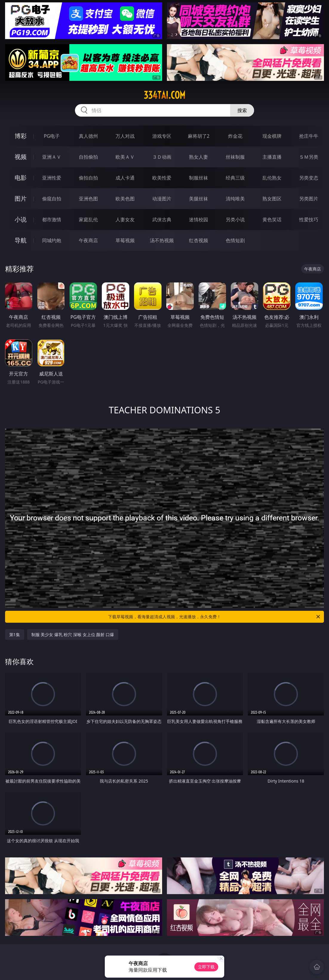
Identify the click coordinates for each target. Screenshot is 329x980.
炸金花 (235, 136)
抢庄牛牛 (309, 136)
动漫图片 (162, 199)
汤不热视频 (162, 240)
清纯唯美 (235, 199)
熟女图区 (272, 199)
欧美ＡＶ (125, 157)
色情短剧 (235, 240)
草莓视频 (125, 240)
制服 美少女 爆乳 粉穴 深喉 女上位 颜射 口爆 (73, 634)
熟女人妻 (199, 157)
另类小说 (235, 220)
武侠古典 (162, 220)
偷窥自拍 (52, 199)
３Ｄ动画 (162, 157)
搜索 (242, 110)
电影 (21, 178)
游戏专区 (162, 136)
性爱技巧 (309, 220)
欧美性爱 (162, 178)
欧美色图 (125, 199)
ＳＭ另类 (309, 157)
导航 (21, 240)
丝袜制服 (235, 157)
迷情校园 (199, 220)
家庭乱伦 (88, 220)
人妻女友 (125, 220)
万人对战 (125, 136)
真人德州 (88, 136)
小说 (21, 219)
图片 (21, 198)
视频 (21, 157)
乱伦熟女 (272, 178)
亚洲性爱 (52, 178)
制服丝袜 (199, 178)
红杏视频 (199, 240)
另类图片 (309, 199)
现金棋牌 (272, 136)
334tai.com (164, 95)
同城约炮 (52, 240)
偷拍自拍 (88, 178)
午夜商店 (88, 240)
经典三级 (235, 178)
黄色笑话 (272, 220)
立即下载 (206, 967)
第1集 (15, 634)
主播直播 (272, 157)
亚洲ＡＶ (52, 157)
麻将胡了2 (199, 136)
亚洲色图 (88, 199)
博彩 (21, 136)
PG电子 (52, 136)
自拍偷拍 (88, 157)
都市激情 (52, 220)
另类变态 (309, 178)
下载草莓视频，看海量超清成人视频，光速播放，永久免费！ (215, 617)
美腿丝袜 (199, 199)
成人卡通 (125, 178)
